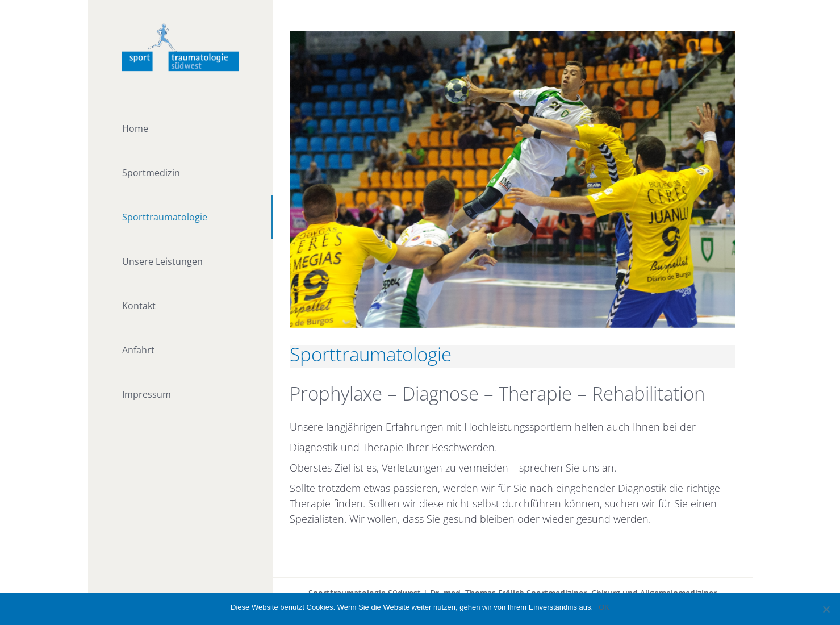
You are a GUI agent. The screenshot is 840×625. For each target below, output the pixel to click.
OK (604, 607)
